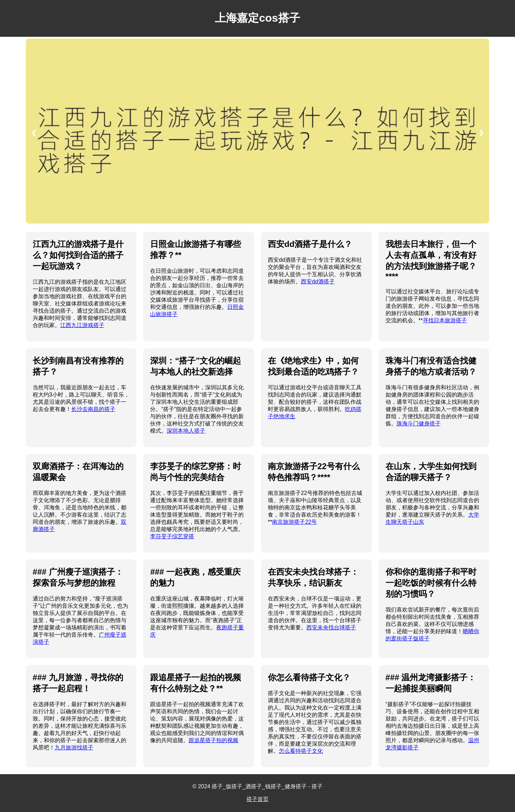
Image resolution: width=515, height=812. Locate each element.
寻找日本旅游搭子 (445, 320)
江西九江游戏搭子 (82, 325)
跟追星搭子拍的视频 (213, 740)
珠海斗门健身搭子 (419, 424)
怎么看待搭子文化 (301, 751)
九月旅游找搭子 (74, 748)
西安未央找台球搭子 (331, 627)
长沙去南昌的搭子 (93, 409)
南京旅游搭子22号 (294, 522)
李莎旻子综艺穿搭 (172, 536)
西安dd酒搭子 (318, 282)
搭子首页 (257, 799)
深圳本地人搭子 (186, 431)
